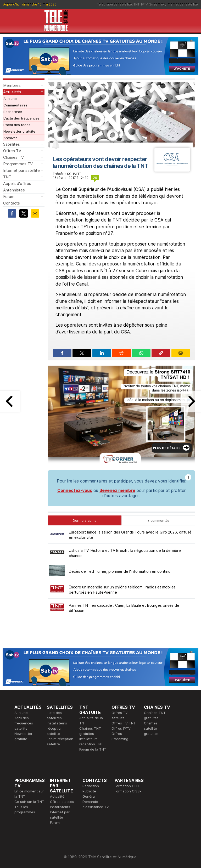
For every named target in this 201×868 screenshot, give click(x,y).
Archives (10, 138)
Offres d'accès (62, 802)
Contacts (12, 203)
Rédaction (91, 786)
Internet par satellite (182, 4)
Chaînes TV (13, 157)
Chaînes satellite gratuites (151, 728)
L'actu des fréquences (21, 118)
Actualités (12, 92)
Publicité (89, 791)
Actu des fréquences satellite (24, 723)
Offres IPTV (121, 728)
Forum (9, 197)
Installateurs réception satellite (57, 728)
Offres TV (12, 151)
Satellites (12, 144)
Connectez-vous (75, 490)
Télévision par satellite (115, 4)
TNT (136, 4)
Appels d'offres (17, 183)
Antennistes (14, 190)
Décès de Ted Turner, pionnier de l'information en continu (120, 571)
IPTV (144, 4)
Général (89, 796)
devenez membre (117, 490)
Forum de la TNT (93, 749)
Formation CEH (127, 786)
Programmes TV (18, 164)
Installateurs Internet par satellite (60, 812)
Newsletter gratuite (19, 131)
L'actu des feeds (17, 125)
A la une (10, 99)
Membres (12, 85)
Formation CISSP (128, 791)
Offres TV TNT (124, 723)
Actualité (57, 796)
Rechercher (13, 112)
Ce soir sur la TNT (29, 802)
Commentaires (15, 105)
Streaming (157, 4)
